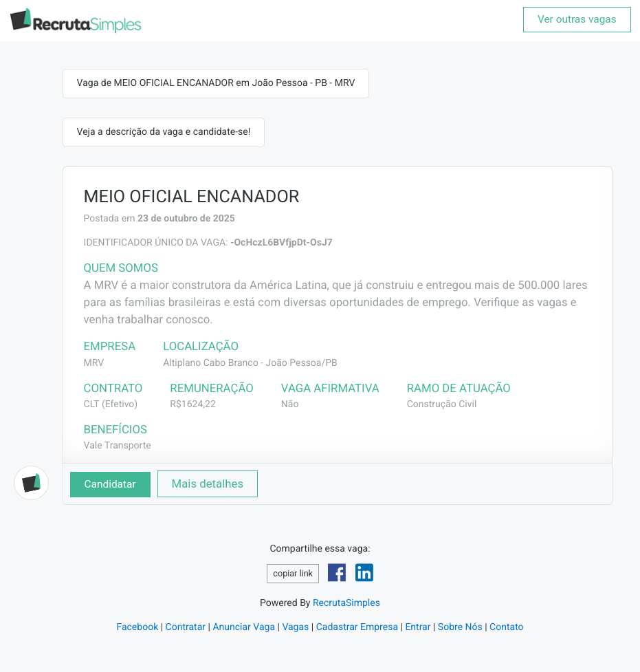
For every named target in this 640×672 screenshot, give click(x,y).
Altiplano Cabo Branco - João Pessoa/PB (250, 363)
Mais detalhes (208, 484)
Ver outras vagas (577, 19)
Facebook (137, 627)
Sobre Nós (460, 627)
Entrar (418, 627)
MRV (94, 363)
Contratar (186, 627)
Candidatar (110, 484)
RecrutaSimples (346, 603)
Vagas (295, 627)
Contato (506, 627)
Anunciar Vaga (244, 627)
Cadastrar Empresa (357, 627)
